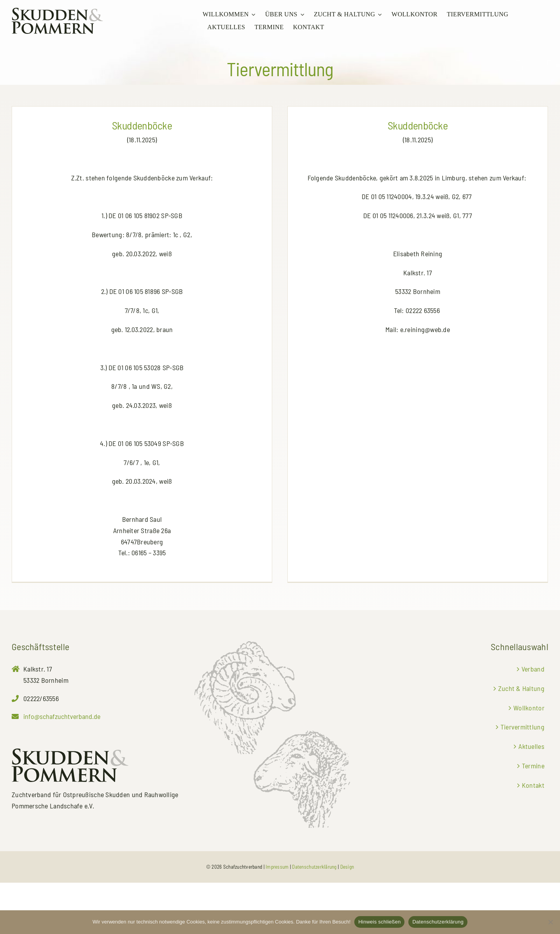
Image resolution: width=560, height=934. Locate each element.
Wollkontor (529, 759)
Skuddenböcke (142, 125)
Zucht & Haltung (521, 740)
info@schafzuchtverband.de (62, 768)
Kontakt (533, 836)
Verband (533, 720)
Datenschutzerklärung (438, 922)
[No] (550, 922)
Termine (533, 817)
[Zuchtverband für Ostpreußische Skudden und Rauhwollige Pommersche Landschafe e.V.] (57, 11)
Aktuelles (531, 798)
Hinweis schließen (379, 922)
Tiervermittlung (522, 778)
